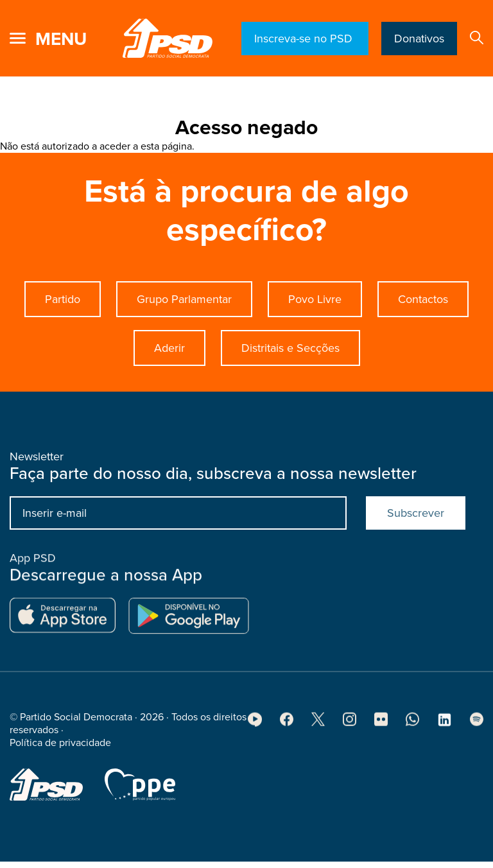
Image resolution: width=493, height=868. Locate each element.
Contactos (423, 299)
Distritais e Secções (290, 348)
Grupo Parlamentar (184, 299)
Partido (63, 299)
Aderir (169, 348)
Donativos (419, 39)
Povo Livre (315, 299)
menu (61, 39)
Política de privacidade (60, 747)
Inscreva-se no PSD (305, 39)
